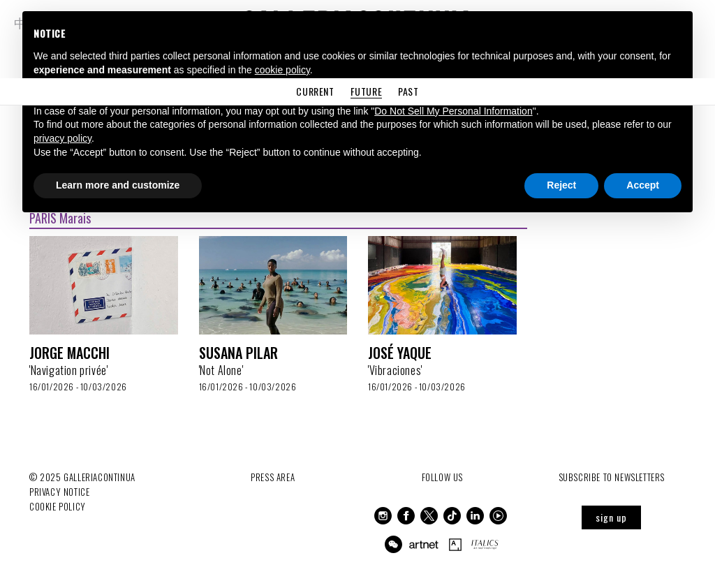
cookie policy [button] (282, 70)
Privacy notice (59, 492)
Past (408, 91)
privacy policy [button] (62, 138)
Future (367, 91)
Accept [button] (643, 185)
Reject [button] (561, 185)
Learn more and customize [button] (118, 185)
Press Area (273, 477)
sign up (611, 517)
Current (315, 91)
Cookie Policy (58, 506)
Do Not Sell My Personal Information (453, 111)
